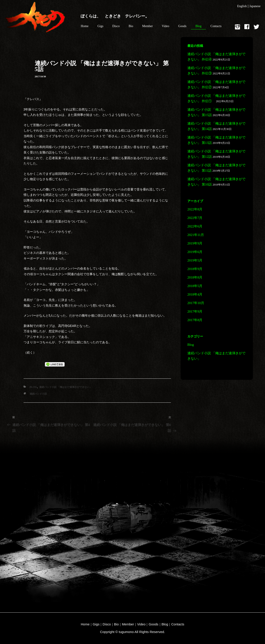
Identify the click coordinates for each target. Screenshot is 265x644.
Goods (182, 26)
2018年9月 (195, 269)
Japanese (255, 6)
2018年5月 (195, 286)
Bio (131, 26)
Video (165, 26)
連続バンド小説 (38, 394)
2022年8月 (195, 209)
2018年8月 (195, 277)
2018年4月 (195, 294)
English (242, 6)
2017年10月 (196, 303)
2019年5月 (195, 260)
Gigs (100, 26)
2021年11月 (196, 235)
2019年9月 (195, 243)
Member (148, 26)
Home (85, 26)
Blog (198, 26)
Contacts (216, 26)
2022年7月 (195, 218)
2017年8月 (195, 320)
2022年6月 (195, 226)
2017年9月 (195, 311)
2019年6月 (195, 252)
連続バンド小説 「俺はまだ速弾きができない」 (66, 387)
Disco (116, 26)
